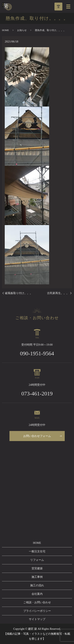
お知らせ (22, 30)
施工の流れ (37, 585)
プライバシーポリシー (37, 611)
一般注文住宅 (37, 551)
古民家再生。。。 (58, 293)
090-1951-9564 (37, 353)
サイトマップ (37, 619)
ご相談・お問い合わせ (37, 602)
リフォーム (37, 560)
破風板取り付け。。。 (19, 293)
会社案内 (37, 594)
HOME (5, 30)
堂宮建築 (37, 568)
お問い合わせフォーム (37, 436)
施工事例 (37, 577)
